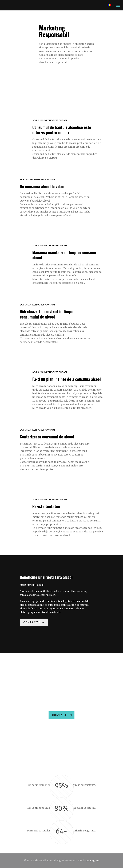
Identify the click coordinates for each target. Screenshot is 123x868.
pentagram (93, 861)
